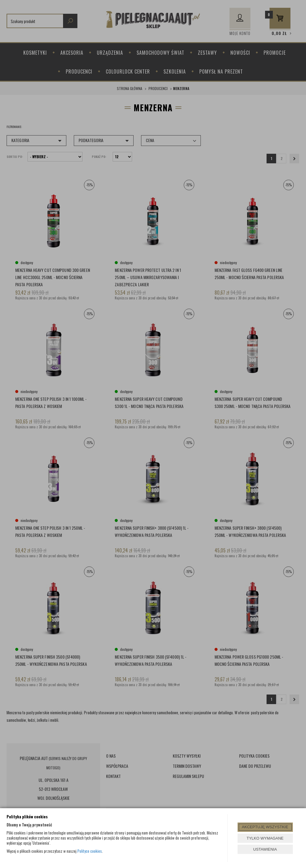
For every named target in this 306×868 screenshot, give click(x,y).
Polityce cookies (90, 851)
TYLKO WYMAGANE (265, 838)
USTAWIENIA (265, 849)
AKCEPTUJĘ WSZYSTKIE (265, 827)
